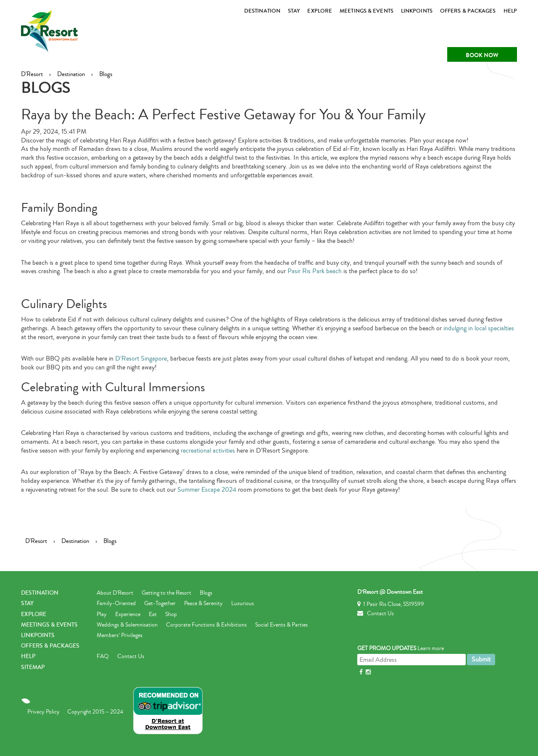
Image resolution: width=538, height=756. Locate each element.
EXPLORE (320, 11)
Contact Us (131, 656)
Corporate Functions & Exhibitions (206, 625)
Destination (71, 74)
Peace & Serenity (203, 603)
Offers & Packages (468, 11)
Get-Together (160, 603)
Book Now (482, 55)
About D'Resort (115, 593)
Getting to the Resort (166, 593)
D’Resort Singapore (141, 358)
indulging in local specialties (479, 328)
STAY (294, 11)
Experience (128, 614)
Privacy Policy (44, 712)
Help (28, 656)
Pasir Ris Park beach (315, 271)
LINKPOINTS (417, 11)
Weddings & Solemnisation (127, 625)
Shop (171, 614)
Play (102, 614)
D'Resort (32, 74)
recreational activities (208, 450)
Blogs (106, 74)
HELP (510, 11)
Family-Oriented (116, 603)
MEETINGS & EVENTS (367, 11)
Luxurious (243, 603)
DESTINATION (262, 11)
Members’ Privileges (120, 635)
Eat (153, 614)
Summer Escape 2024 (207, 490)
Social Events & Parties (281, 625)
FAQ (103, 656)
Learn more (431, 648)
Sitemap (33, 667)
